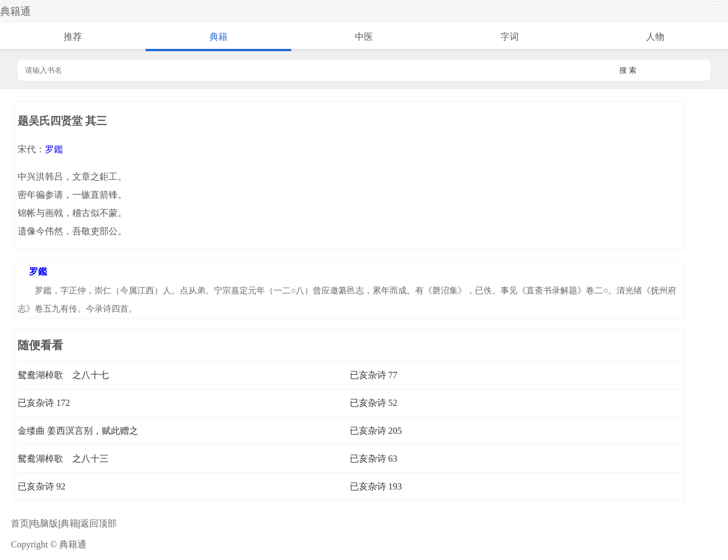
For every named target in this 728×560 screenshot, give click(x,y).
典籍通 (15, 11)
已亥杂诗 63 (374, 459)
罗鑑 (54, 149)
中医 (364, 37)
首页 (20, 523)
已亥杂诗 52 (374, 403)
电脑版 (44, 523)
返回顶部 (98, 523)
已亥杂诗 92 (42, 486)
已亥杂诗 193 (376, 486)
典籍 (218, 37)
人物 (655, 37)
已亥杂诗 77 (374, 375)
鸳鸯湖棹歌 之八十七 (63, 375)
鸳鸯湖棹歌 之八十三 (63, 459)
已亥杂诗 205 (376, 431)
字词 (510, 37)
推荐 (73, 37)
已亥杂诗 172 (44, 403)
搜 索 (628, 70)
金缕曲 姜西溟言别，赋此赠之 (78, 431)
